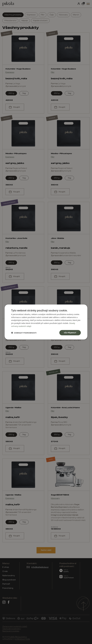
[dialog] (46, 322)
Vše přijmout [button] (70, 333)
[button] (24, 333)
